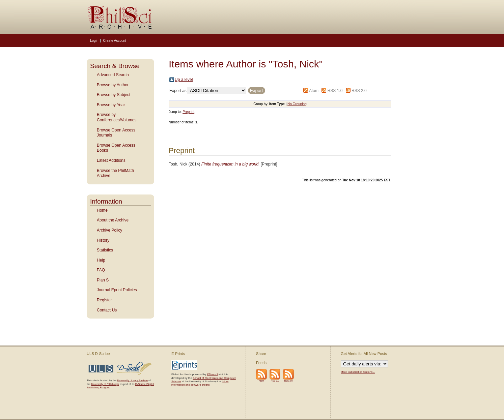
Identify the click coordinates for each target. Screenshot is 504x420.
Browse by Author (113, 85)
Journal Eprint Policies (117, 290)
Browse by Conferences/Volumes (117, 117)
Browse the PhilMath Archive (115, 173)
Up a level (184, 80)
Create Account (114, 41)
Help (101, 260)
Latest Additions (111, 160)
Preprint (188, 112)
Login (94, 41)
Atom (314, 91)
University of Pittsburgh (105, 384)
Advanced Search (113, 75)
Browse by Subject (114, 95)
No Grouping (297, 104)
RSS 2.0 (359, 91)
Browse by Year (111, 105)
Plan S (103, 280)
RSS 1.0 (335, 91)
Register (104, 300)
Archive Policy (109, 230)
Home (102, 210)
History (103, 240)
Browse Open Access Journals (116, 133)
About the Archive (113, 220)
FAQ (101, 270)
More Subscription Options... (358, 372)
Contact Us (107, 310)
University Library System (132, 380)
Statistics (105, 250)
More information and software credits (200, 383)
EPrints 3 (212, 374)
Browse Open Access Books (116, 148)
